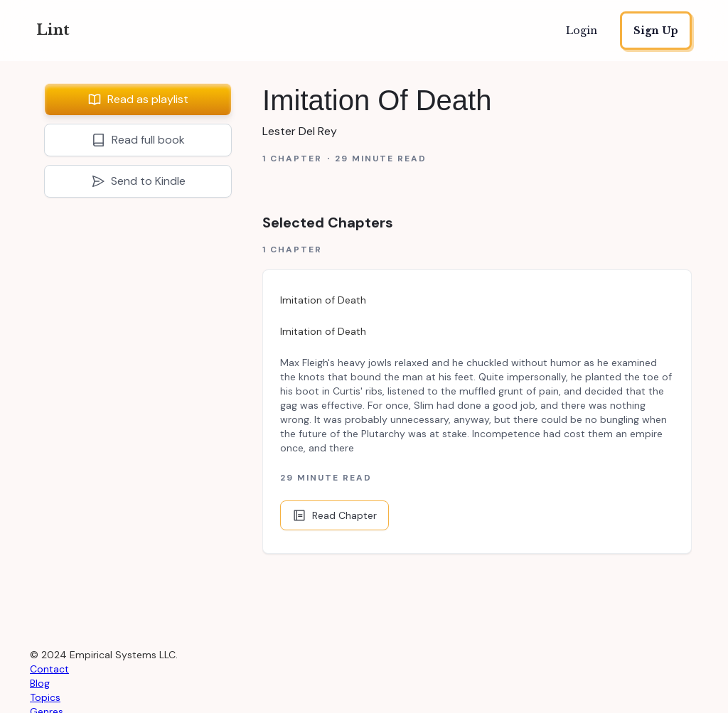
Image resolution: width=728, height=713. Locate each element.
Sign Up (656, 31)
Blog (40, 683)
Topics (45, 697)
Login (582, 31)
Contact (49, 669)
